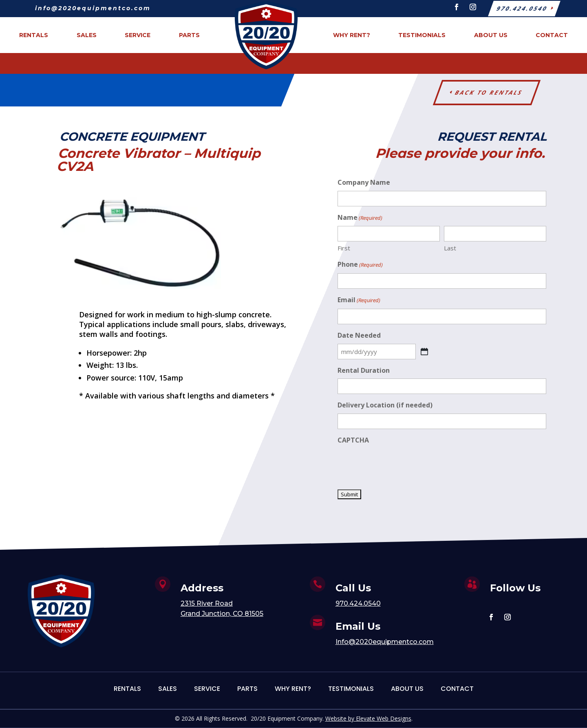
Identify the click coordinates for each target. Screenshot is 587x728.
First (344, 248)
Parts (247, 689)
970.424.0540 (358, 603)
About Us (407, 689)
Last (450, 248)
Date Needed (359, 335)
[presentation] (399, 465)
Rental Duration (364, 370)
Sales (168, 689)
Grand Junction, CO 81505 (222, 614)
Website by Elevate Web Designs (368, 718)
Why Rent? (293, 689)
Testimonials (351, 689)
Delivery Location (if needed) (385, 405)
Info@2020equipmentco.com (385, 642)
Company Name (364, 182)
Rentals (127, 689)
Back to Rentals (489, 92)
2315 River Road (207, 603)
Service (207, 689)
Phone (360, 265)
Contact (457, 689)
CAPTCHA (353, 440)
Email (359, 300)
